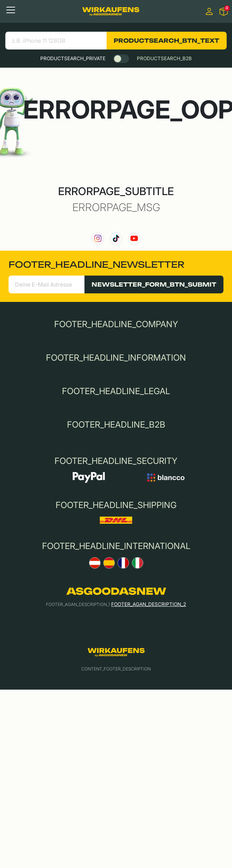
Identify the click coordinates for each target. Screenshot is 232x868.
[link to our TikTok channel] (116, 239)
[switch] (121, 59)
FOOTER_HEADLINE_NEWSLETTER (96, 265)
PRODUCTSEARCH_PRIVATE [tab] (73, 58)
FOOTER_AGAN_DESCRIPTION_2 (149, 604)
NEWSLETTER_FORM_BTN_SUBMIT (154, 284)
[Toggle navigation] (11, 10)
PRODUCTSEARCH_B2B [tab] (164, 58)
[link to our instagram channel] (98, 239)
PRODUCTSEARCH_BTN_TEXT (166, 41)
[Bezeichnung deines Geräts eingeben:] (56, 41)
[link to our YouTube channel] (134, 239)
